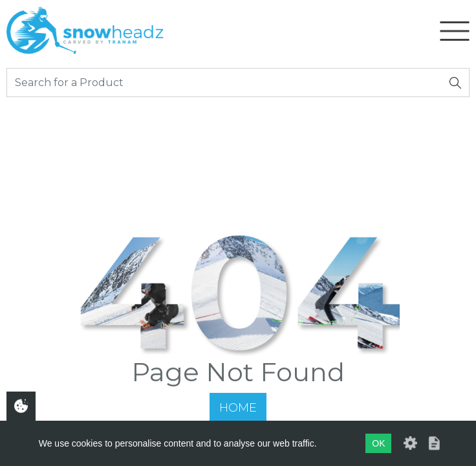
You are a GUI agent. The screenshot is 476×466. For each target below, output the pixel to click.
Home (238, 408)
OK (378, 443)
